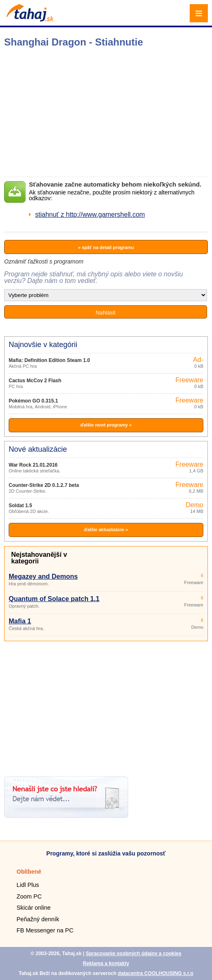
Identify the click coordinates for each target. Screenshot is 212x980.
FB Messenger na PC (45, 930)
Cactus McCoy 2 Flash (35, 381)
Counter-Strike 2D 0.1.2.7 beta (44, 485)
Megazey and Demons (43, 576)
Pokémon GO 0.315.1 (33, 401)
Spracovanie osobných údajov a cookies (133, 954)
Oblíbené (29, 872)
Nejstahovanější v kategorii (39, 558)
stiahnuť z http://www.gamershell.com (90, 214)
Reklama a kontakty (106, 963)
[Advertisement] (106, 706)
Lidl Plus (28, 885)
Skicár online (33, 908)
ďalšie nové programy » (106, 425)
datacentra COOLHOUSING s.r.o (156, 973)
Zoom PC (29, 896)
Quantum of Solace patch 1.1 (54, 599)
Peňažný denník (38, 919)
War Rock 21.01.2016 (33, 465)
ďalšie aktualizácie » (106, 530)
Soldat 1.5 (20, 506)
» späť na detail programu (106, 247)
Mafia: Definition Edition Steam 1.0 (49, 360)
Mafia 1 (20, 621)
